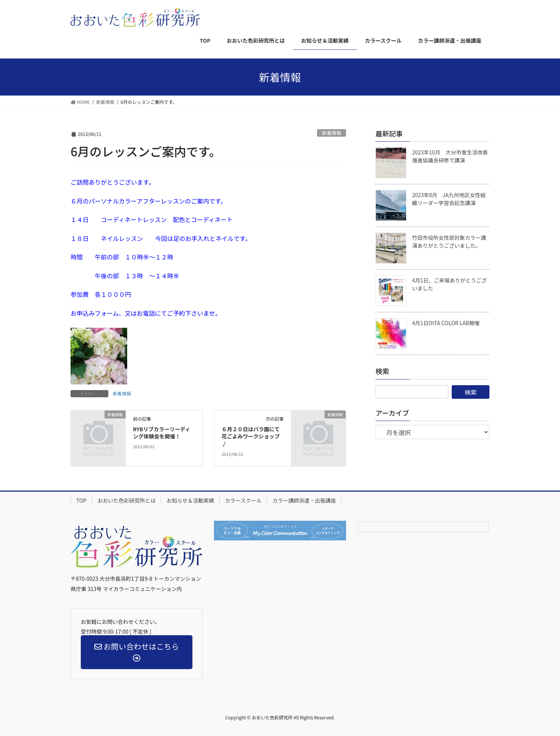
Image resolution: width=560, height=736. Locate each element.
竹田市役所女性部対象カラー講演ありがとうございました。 (449, 241)
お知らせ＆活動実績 (190, 500)
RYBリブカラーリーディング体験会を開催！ (162, 433)
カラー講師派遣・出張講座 (304, 500)
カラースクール (243, 500)
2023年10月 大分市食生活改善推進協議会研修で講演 (450, 156)
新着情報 (332, 133)
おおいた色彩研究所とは (126, 500)
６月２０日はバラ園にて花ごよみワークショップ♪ (251, 436)
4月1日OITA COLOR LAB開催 (446, 323)
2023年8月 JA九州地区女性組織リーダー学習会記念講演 (449, 199)
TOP (81, 500)
